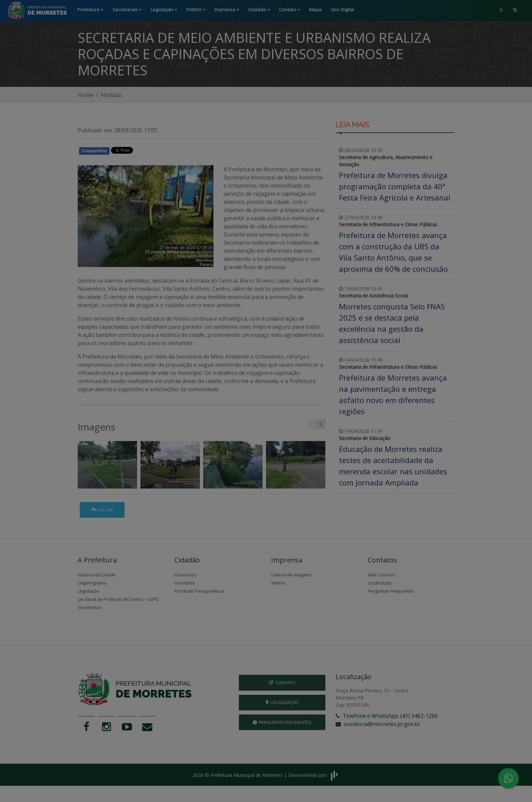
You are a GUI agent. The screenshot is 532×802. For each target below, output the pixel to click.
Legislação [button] (164, 9)
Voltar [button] (102, 510)
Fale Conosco (382, 575)
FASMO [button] (196, 9)
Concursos (185, 575)
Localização (380, 583)
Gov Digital (343, 9)
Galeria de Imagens (291, 575)
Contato (282, 683)
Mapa (315, 9)
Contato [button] (289, 9)
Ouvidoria (185, 583)
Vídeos (278, 583)
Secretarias (90, 607)
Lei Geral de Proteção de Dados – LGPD (118, 599)
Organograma (92, 583)
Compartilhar (94, 151)
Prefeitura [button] (90, 9)
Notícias (111, 95)
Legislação (89, 591)
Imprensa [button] (227, 9)
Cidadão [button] (259, 9)
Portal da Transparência (199, 591)
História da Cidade (97, 575)
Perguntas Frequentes (391, 591)
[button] (515, 10)
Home (86, 95)
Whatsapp (156, 152)
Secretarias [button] (127, 9)
